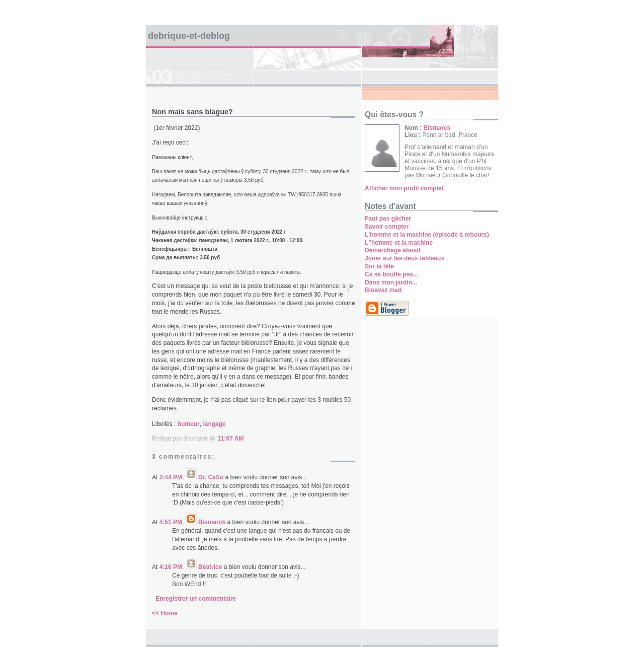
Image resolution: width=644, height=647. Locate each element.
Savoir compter (387, 227)
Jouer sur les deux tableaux (405, 258)
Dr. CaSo (211, 477)
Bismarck (212, 522)
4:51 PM (171, 522)
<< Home (165, 613)
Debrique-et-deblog (189, 36)
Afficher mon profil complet (404, 188)
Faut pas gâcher (388, 219)
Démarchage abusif (393, 250)
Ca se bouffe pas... (391, 274)
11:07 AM (230, 439)
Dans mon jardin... (391, 282)
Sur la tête (379, 266)
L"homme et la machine (399, 243)
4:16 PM (171, 567)
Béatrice (210, 567)
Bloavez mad (383, 290)
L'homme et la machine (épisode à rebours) (427, 235)
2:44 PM (171, 477)
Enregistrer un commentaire (196, 599)
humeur (189, 424)
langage (214, 424)
